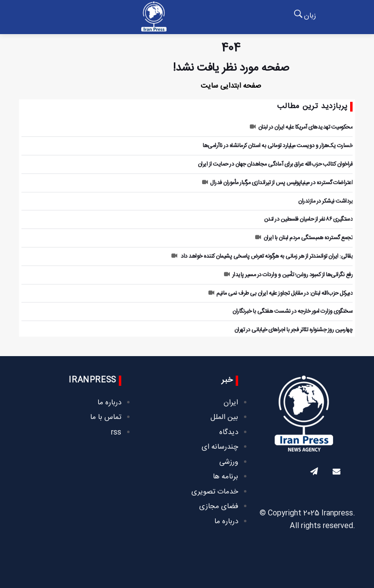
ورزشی (229, 462)
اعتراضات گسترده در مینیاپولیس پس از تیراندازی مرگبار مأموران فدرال (278, 183)
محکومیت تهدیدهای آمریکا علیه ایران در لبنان (301, 127)
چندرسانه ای (220, 447)
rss (116, 432)
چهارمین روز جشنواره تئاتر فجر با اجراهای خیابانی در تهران (294, 330)
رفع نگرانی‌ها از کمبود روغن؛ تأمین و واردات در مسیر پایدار (288, 275)
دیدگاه (229, 432)
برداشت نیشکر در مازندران (325, 201)
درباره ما (226, 522)
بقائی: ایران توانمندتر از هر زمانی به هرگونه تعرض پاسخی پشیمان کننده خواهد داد (262, 256)
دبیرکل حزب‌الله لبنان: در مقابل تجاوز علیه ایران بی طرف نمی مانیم (281, 293)
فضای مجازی (219, 506)
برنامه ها (225, 477)
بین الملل (224, 417)
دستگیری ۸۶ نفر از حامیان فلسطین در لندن (309, 219)
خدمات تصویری (215, 492)
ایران (231, 403)
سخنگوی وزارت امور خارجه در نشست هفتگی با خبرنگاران (292, 311)
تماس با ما (106, 417)
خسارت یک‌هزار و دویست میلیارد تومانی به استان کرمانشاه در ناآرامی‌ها (278, 146)
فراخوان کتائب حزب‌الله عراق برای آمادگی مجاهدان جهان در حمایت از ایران (275, 164)
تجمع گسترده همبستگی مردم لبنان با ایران (304, 238)
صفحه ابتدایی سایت (231, 86)
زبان (310, 16)
